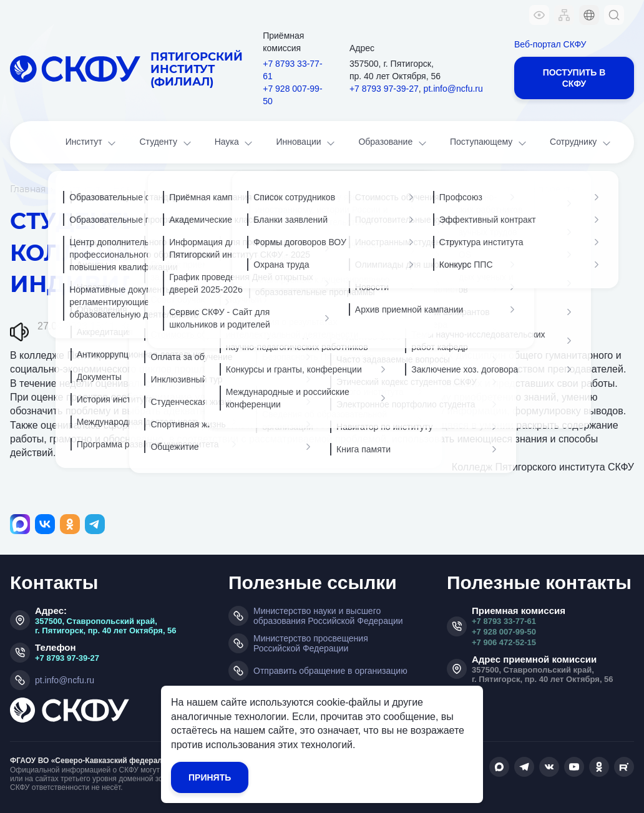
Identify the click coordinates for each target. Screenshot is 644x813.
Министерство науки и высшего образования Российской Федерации (328, 616)
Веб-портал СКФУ (550, 44)
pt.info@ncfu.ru (453, 89)
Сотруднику (581, 143)
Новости (133, 189)
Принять (210, 777)
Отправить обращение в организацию (330, 671)
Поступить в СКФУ (574, 78)
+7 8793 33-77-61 (292, 70)
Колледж (193, 326)
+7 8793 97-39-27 (384, 89)
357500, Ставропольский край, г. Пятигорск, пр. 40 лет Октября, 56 (106, 626)
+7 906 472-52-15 (504, 642)
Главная (28, 189)
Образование (393, 143)
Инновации (307, 143)
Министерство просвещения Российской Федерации (311, 643)
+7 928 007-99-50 (292, 95)
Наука (235, 143)
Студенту (166, 143)
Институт (92, 143)
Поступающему (489, 143)
